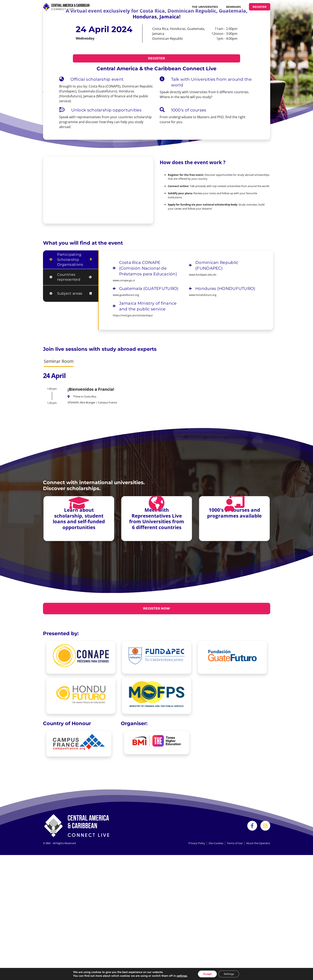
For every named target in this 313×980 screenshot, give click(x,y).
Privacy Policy (197, 843)
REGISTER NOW (157, 608)
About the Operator (258, 843)
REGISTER (260, 7)
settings (179, 975)
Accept (206, 974)
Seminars (233, 7)
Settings (230, 974)
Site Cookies (216, 843)
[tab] (71, 260)
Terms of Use (235, 843)
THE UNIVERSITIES (205, 7)
